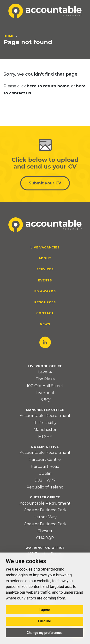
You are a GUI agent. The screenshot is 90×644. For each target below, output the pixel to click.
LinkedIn (45, 342)
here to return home (48, 86)
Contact (45, 313)
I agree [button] (45, 610)
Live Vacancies (45, 247)
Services (45, 269)
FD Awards (45, 291)
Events (45, 280)
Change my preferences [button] (45, 633)
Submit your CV (45, 183)
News (45, 324)
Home (9, 36)
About (45, 258)
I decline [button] (45, 621)
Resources (45, 302)
